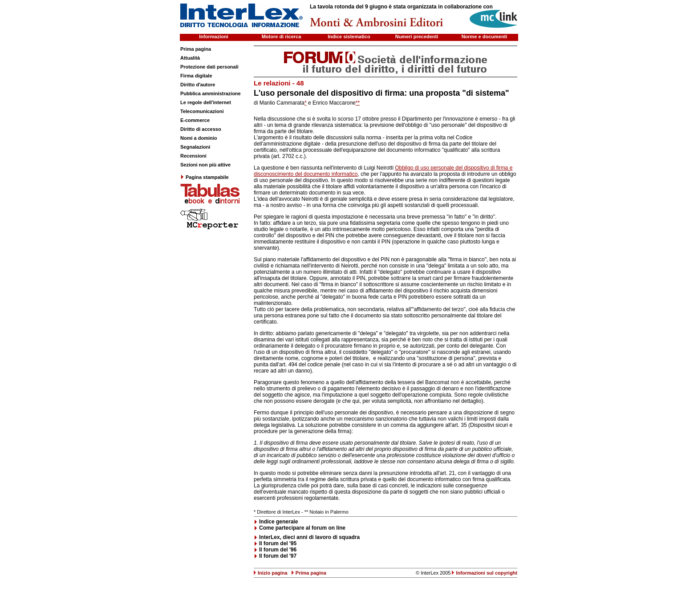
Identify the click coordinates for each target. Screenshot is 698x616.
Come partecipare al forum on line (302, 528)
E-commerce (195, 120)
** (358, 103)
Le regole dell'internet (206, 102)
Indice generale (278, 522)
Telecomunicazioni (202, 111)
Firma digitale (196, 76)
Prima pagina (196, 49)
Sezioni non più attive (205, 165)
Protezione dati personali (209, 67)
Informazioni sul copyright (487, 573)
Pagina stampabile (205, 177)
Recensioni (193, 156)
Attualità (190, 58)
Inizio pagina (273, 573)
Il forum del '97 (278, 556)
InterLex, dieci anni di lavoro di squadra (309, 537)
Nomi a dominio (199, 138)
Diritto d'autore (198, 85)
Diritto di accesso (201, 129)
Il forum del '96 (278, 550)
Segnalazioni (195, 147)
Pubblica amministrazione (211, 93)
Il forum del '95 (278, 543)
